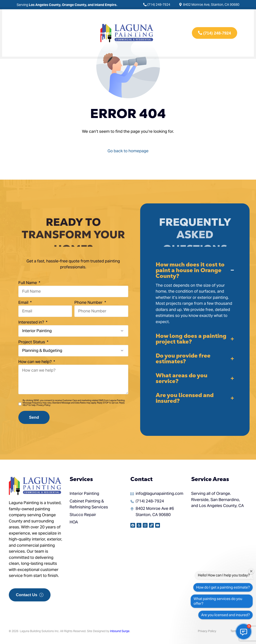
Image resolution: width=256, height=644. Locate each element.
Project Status (32, 342)
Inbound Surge (120, 631)
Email (24, 302)
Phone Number (89, 302)
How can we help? (36, 362)
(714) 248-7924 (159, 5)
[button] (195, 293)
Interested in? (32, 322)
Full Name (28, 283)
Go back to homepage (128, 151)
